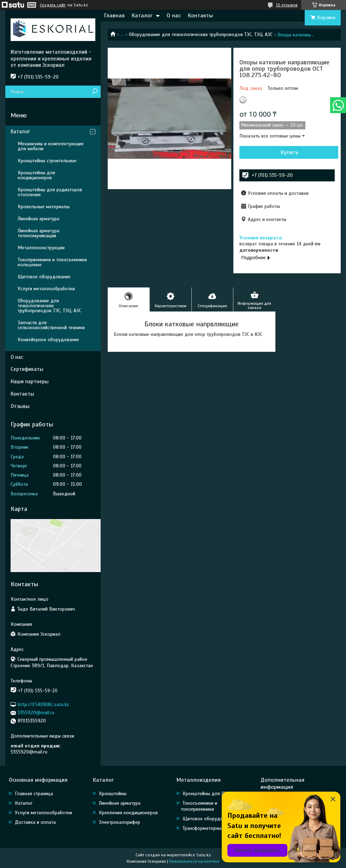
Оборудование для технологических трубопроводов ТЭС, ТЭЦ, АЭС (201, 34)
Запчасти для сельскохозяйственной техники (51, 325)
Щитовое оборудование (44, 277)
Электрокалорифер (120, 822)
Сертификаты (27, 369)
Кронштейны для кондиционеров (36, 175)
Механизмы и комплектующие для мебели (51, 146)
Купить (290, 152)
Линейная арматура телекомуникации (38, 233)
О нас (174, 16)
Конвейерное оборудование (48, 340)
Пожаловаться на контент (194, 861)
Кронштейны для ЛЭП (206, 794)
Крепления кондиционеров (128, 813)
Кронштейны (113, 794)
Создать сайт (53, 5)
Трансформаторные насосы (211, 828)
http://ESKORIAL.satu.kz (43, 704)
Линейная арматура (38, 219)
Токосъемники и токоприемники (199, 806)
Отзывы (20, 406)
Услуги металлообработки (46, 289)
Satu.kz (204, 855)
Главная (114, 16)
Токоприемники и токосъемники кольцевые (52, 262)
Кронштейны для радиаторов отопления (50, 192)
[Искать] (94, 92)
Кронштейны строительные (47, 161)
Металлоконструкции (41, 248)
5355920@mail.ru (36, 713)
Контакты (200, 16)
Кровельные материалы (44, 207)
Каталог (142, 16)
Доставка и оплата (35, 822)
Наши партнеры (30, 381)
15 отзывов (287, 5)
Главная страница (34, 794)
